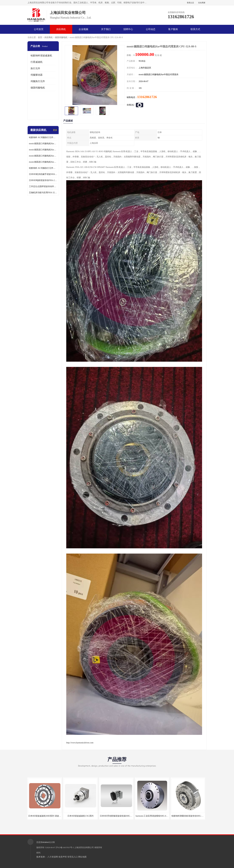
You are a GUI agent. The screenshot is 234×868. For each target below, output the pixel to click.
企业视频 (83, 29)
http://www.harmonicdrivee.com (80, 743)
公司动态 (151, 29)
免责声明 (63, 857)
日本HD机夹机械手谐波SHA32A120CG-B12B (43, 174)
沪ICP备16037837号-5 (65, 847)
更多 (55, 130)
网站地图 (82, 857)
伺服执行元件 (38, 81)
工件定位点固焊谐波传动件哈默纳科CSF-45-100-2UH (43, 186)
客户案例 (173, 29)
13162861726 (147, 97)
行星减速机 (37, 62)
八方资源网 (53, 857)
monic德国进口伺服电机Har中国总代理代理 (43, 150)
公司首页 (39, 29)
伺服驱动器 (37, 75)
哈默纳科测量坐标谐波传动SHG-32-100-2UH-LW (194, 816)
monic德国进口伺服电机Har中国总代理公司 (43, 156)
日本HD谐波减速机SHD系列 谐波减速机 (47, 816)
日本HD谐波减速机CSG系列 (80, 816)
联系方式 (195, 29)
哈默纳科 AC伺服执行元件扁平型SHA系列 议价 (43, 137)
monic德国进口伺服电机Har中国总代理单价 (43, 144)
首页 (40, 37)
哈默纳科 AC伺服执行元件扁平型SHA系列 (43, 168)
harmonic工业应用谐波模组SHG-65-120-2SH (156, 816)
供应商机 (61, 29)
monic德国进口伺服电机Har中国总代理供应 (43, 162)
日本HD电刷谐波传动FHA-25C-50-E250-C (43, 180)
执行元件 (35, 68)
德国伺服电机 (61, 37)
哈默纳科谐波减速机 (41, 56)
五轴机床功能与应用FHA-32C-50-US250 (43, 193)
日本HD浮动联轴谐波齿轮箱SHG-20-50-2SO (120, 816)
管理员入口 (73, 857)
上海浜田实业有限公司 (84, 847)
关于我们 (106, 29)
